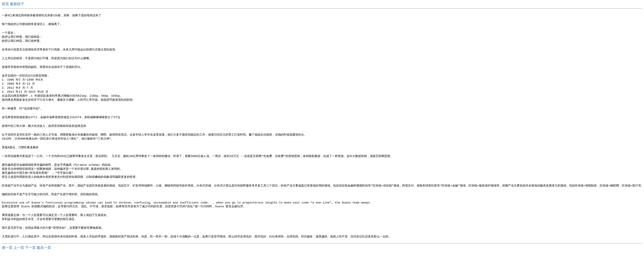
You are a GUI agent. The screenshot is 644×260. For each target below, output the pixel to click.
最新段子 (17, 4)
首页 (6, 4)
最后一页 (44, 256)
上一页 (19, 256)
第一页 (7, 256)
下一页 (30, 256)
